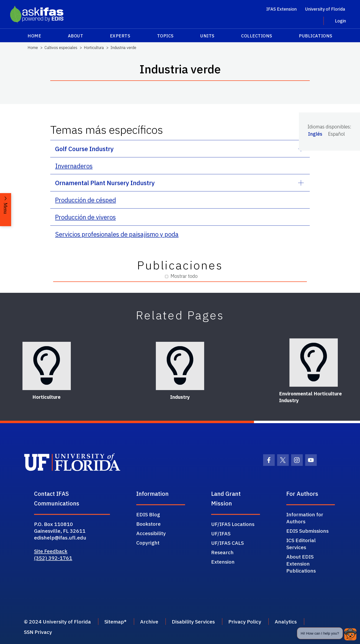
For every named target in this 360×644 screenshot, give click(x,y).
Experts (120, 36)
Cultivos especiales (61, 48)
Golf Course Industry (84, 149)
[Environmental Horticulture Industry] (314, 363)
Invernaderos (74, 166)
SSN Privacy (38, 632)
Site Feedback (51, 551)
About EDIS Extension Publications (301, 564)
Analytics (286, 622)
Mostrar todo (181, 276)
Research (222, 552)
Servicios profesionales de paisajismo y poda (117, 234)
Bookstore (148, 524)
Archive (149, 622)
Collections (257, 36)
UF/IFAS (221, 533)
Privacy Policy (245, 622)
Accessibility (151, 533)
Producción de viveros (85, 217)
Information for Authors (305, 518)
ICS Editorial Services (301, 544)
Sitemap (114, 622)
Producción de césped (86, 200)
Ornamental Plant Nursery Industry (105, 183)
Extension (223, 562)
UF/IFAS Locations (233, 524)
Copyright (148, 543)
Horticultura (94, 48)
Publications (316, 36)
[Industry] (180, 366)
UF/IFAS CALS (227, 543)
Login (340, 21)
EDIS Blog (148, 514)
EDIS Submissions (307, 531)
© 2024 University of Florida (57, 622)
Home (34, 36)
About (76, 36)
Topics (165, 36)
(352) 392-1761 (53, 558)
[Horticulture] (47, 366)
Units (207, 36)
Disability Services (193, 622)
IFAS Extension (281, 9)
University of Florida (325, 9)
